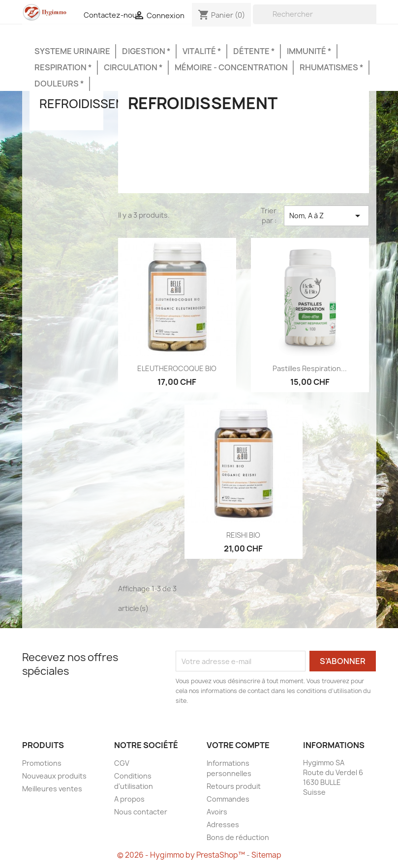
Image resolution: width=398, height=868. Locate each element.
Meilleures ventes (52, 789)
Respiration (61, 67)
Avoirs (217, 812)
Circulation (131, 67)
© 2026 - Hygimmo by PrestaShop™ (182, 855)
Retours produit (234, 786)
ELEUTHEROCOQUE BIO (177, 368)
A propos (129, 799)
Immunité (307, 51)
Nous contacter (141, 812)
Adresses (223, 825)
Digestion (144, 51)
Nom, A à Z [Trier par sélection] (326, 216)
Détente (252, 51)
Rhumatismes (330, 67)
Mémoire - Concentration (231, 67)
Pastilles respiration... (310, 368)
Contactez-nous (112, 15)
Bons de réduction (238, 837)
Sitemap (266, 855)
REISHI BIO (243, 535)
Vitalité (200, 51)
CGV (122, 763)
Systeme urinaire (72, 51)
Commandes (228, 799)
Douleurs (57, 84)
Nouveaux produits (54, 776)
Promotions (42, 763)
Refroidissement (94, 104)
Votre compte (238, 745)
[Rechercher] (316, 14)
